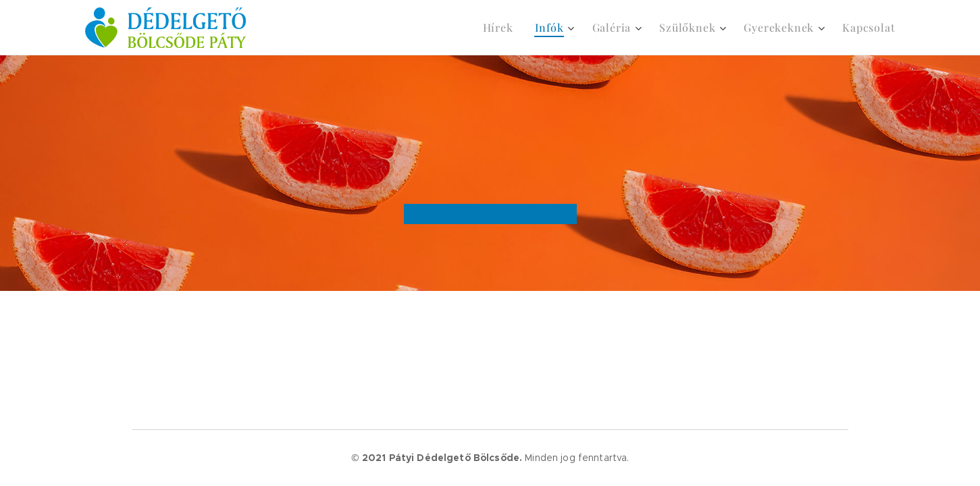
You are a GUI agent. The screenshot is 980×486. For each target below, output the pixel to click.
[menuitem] (502, 28)
